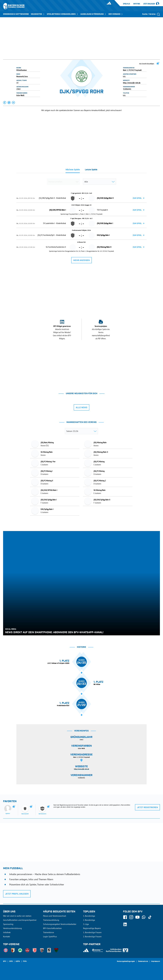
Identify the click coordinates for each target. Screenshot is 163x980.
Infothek (137, 4)
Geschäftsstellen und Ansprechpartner (20, 920)
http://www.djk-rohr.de (132, 83)
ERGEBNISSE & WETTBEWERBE (16, 14)
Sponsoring (8, 924)
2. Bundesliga (89, 920)
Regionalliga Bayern (92, 928)
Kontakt (7, 936)
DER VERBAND (116, 14)
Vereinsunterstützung (12, 928)
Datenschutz (143, 961)
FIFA (25, 961)
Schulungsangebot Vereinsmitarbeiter (60, 924)
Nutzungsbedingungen (126, 961)
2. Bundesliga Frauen (92, 936)
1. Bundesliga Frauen (92, 932)
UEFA (18, 961)
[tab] (73, 170)
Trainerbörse (49, 932)
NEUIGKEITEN (38, 14)
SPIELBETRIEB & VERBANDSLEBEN (63, 14)
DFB (11, 961)
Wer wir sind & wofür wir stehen (17, 916)
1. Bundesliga (89, 916)
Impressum (156, 961)
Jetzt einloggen (149, 4)
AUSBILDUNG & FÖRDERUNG (93, 14)
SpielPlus (126, 4)
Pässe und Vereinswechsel (55, 916)
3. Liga (86, 924)
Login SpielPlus (50, 936)
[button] (5, 103)
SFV (5, 961)
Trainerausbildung (51, 920)
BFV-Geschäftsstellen (52, 928)
